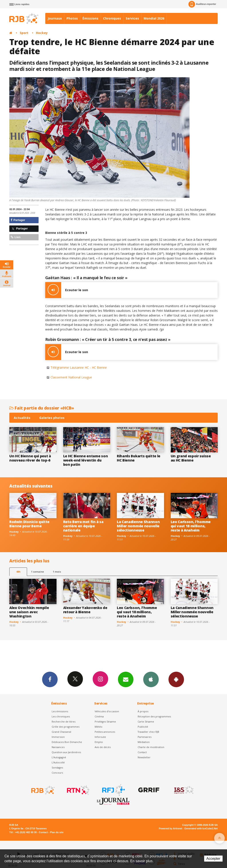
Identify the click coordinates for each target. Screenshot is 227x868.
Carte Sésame (146, 722)
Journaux (55, 18)
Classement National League (71, 377)
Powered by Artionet (171, 828)
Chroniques (112, 18)
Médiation (144, 742)
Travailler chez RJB (148, 732)
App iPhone (151, 679)
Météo (99, 727)
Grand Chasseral (61, 732)
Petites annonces (105, 732)
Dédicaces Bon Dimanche (67, 742)
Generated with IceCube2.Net (201, 828)
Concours (57, 773)
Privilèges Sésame (105, 722)
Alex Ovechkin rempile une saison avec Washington (29, 612)
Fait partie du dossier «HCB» (42, 408)
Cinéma (99, 716)
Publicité (143, 727)
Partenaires (145, 737)
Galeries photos (52, 418)
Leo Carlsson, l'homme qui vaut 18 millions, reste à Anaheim (191, 526)
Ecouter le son (67, 290)
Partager (18, 220)
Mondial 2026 (154, 18)
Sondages (57, 767)
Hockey (42, 33)
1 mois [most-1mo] (57, 572)
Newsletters (126, 679)
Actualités (22, 418)
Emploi (99, 742)
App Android (176, 679)
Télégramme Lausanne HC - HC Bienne (79, 367)
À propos (143, 711)
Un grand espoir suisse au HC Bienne (191, 458)
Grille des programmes (66, 727)
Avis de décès (103, 747)
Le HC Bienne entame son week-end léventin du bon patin (86, 460)
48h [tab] (18, 572)
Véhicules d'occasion (107, 711)
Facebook (50, 679)
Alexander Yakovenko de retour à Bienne (85, 610)
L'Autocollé (58, 762)
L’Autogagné (59, 757)
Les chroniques (61, 716)
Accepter (213, 859)
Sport (24, 33)
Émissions (90, 18)
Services (132, 18)
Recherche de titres (64, 722)
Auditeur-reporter (202, 4)
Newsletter (144, 757)
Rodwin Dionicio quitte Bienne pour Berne (29, 524)
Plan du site (57, 832)
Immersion (58, 737)
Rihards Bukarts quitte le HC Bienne (139, 458)
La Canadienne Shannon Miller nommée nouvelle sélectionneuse (138, 526)
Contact (142, 752)
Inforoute (100, 737)
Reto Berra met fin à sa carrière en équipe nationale (83, 526)
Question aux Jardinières (66, 752)
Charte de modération (151, 747)
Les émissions (60, 711)
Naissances (58, 747)
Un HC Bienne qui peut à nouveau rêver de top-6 (30, 458)
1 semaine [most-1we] (37, 572)
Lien (16, 237)
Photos (72, 18)
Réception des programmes (154, 716)
